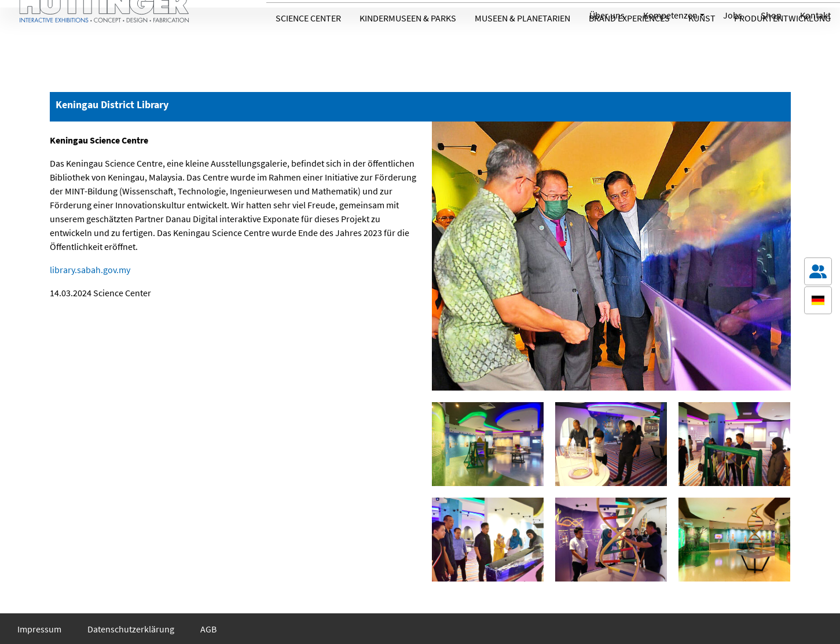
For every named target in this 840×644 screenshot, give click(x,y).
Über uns (607, 15)
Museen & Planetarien (522, 48)
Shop (771, 15)
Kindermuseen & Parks (408, 48)
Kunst (702, 48)
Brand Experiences (629, 48)
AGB (208, 629)
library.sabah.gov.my (90, 270)
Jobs (733, 15)
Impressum (39, 629)
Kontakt (815, 15)
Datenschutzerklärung (131, 629)
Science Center (308, 48)
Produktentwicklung (782, 48)
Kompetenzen (670, 15)
